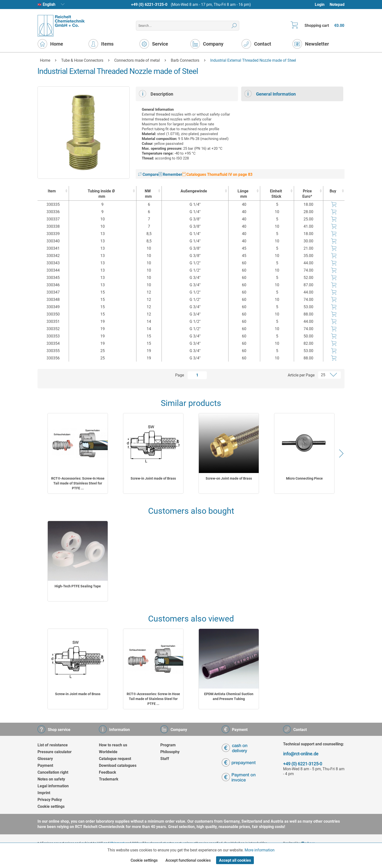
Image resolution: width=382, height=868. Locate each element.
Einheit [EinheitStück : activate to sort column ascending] (276, 194)
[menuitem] (322, 5)
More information (260, 850)
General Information (270, 94)
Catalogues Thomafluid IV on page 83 (217, 174)
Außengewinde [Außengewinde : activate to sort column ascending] (194, 191)
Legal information (53, 786)
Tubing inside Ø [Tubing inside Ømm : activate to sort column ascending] (101, 194)
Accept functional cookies (188, 860)
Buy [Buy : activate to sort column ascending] (333, 191)
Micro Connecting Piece (304, 478)
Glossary (45, 759)
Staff (165, 759)
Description (156, 94)
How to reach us (113, 745)
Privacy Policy (50, 800)
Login (320, 5)
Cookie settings (51, 806)
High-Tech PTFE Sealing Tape (78, 586)
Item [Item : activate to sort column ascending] (52, 191)
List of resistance (53, 745)
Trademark (109, 779)
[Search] (234, 26)
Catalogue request (115, 759)
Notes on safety (51, 779)
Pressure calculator (55, 752)
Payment (45, 765)
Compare (148, 174)
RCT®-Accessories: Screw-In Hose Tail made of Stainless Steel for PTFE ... (78, 483)
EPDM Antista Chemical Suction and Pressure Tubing (229, 696)
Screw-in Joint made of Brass (153, 478)
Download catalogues (118, 765)
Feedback (108, 772)
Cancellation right (53, 772)
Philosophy (170, 752)
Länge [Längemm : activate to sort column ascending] (243, 194)
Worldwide (108, 752)
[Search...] (187, 26)
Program (168, 745)
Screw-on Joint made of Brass (229, 478)
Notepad (337, 5)
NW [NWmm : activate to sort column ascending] (148, 194)
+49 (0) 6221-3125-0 (149, 5)
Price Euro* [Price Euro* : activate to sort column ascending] (307, 194)
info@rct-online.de (301, 754)
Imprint (44, 793)
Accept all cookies (235, 860)
